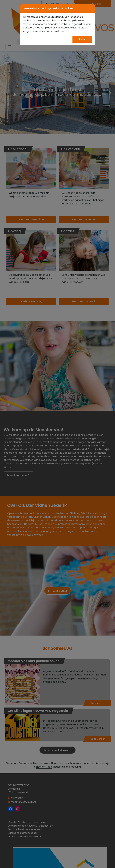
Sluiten (82, 39)
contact (49, 31)
